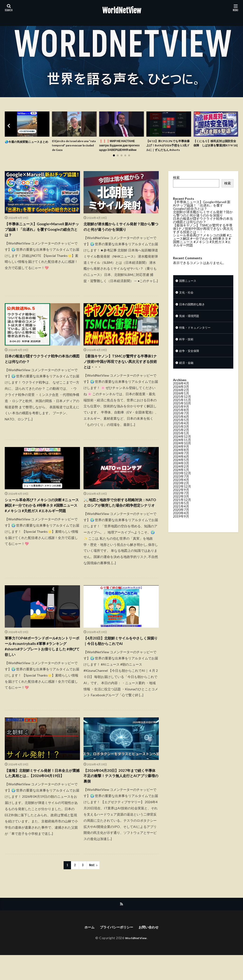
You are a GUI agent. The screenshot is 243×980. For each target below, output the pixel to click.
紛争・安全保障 (191, 362)
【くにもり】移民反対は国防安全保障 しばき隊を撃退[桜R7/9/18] (216, 147)
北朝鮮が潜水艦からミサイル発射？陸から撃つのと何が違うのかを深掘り (120, 234)
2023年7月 (181, 488)
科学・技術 (187, 350)
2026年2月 (181, 402)
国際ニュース (189, 288)
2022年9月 (181, 502)
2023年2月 (181, 495)
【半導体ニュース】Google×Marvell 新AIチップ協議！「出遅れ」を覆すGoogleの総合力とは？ (40, 238)
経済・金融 (187, 375)
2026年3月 (181, 399)
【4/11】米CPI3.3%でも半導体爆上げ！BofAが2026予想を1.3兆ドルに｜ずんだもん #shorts (168, 149)
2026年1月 (181, 405)
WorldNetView (122, 11)
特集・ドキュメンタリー (197, 338)
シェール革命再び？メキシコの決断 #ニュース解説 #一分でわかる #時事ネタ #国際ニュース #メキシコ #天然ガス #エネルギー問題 (42, 521)
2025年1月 (181, 445)
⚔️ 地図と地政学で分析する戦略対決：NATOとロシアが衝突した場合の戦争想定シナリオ (121, 518)
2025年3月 (181, 439)
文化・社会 (187, 300)
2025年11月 (182, 412)
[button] (9, 129)
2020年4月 (181, 525)
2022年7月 (181, 505)
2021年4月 (181, 518)
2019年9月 (181, 528)
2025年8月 (181, 422)
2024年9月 (181, 459)
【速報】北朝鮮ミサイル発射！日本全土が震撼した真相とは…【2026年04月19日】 (41, 798)
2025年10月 (182, 415)
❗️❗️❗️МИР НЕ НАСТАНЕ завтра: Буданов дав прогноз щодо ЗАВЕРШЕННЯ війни (120, 149)
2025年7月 (181, 425)
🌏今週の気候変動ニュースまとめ (27, 144)
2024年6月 (181, 468)
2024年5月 (181, 472)
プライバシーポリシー (116, 952)
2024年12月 (182, 449)
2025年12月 (182, 409)
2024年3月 (181, 475)
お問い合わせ (152, 952)
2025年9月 (181, 419)
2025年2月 (181, 442)
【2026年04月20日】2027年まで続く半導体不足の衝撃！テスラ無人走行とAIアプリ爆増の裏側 (120, 798)
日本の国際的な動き (194, 313)
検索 (176, 184)
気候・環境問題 (191, 325)
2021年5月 (181, 515)
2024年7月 (181, 465)
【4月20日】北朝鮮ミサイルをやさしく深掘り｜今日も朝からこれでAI (119, 661)
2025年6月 (181, 429)
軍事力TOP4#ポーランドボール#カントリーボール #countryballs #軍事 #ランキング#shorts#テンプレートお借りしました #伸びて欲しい (41, 668)
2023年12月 (182, 485)
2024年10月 (182, 455)
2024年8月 (181, 462)
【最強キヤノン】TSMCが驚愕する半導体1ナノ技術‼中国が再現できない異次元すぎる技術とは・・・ (120, 372)
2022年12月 (182, 498)
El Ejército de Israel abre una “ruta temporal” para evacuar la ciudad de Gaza (74, 147)
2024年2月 (181, 478)
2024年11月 (182, 452)
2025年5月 (181, 432)
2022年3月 (181, 508)
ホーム (86, 952)
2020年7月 (181, 522)
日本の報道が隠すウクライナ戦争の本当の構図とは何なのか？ (41, 368)
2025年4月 (181, 435)
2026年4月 (181, 395)
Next (92, 889)
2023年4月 (181, 492)
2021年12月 (182, 512)
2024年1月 (181, 482)
